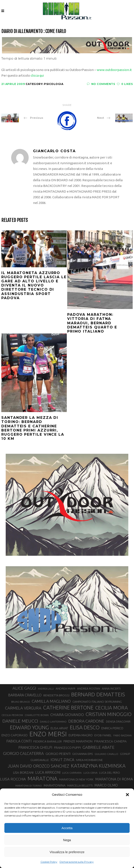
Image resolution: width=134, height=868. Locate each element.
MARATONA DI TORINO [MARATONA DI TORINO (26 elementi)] (29, 786)
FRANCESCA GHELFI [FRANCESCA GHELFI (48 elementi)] (35, 747)
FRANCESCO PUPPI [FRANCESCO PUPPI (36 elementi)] (67, 748)
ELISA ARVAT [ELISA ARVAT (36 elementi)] (59, 728)
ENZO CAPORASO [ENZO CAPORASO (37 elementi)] (15, 735)
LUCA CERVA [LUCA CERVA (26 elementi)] (90, 773)
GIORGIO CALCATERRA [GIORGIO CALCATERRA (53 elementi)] (23, 753)
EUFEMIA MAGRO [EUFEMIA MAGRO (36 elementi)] (81, 735)
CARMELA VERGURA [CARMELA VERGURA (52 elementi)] (23, 708)
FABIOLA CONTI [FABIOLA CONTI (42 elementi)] (19, 741)
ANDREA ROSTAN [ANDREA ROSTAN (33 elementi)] (89, 689)
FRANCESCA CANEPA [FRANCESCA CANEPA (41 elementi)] (110, 741)
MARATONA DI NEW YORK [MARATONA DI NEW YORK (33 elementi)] (76, 779)
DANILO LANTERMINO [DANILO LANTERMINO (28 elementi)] (53, 722)
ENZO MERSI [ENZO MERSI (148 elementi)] (48, 734)
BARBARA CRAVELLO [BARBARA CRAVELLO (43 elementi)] (25, 695)
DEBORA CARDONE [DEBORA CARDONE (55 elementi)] (86, 721)
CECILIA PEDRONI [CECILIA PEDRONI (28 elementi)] (12, 715)
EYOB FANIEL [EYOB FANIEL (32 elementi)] (103, 735)
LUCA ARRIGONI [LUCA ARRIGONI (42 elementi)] (48, 772)
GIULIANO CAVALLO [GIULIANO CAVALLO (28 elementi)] (106, 754)
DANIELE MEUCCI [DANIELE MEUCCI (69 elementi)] (20, 721)
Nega (67, 840)
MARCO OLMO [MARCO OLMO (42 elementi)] (106, 785)
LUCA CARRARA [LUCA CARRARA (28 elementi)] (72, 773)
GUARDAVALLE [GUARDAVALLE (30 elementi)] (40, 760)
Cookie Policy (49, 862)
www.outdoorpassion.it (114, 70)
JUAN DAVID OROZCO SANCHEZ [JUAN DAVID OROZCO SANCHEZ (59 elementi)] (38, 766)
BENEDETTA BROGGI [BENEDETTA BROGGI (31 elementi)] (56, 695)
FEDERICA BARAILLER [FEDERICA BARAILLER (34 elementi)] (48, 741)
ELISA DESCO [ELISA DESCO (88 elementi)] (85, 728)
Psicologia (54, 84)
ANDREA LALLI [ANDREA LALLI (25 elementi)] (46, 689)
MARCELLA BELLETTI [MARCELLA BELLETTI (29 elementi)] (80, 785)
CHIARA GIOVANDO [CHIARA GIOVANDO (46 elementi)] (67, 715)
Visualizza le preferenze (67, 852)
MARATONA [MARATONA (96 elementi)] (42, 778)
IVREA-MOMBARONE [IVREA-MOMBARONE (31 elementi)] (89, 760)
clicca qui (37, 75)
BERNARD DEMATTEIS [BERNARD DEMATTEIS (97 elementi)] (98, 694)
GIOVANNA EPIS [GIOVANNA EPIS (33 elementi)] (83, 754)
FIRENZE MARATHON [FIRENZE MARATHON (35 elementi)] (78, 741)
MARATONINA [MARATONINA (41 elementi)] (55, 785)
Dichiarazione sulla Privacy (77, 862)
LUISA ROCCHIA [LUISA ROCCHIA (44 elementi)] (13, 779)
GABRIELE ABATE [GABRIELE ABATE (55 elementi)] (99, 747)
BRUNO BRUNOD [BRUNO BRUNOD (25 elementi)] (21, 702)
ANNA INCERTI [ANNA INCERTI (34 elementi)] (111, 689)
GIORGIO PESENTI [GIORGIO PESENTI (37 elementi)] (58, 754)
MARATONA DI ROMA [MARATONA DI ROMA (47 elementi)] (114, 779)
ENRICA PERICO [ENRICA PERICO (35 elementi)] (112, 728)
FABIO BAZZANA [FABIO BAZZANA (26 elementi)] (123, 735)
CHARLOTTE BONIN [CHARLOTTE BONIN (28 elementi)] (37, 715)
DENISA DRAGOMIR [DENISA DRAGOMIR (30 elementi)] (118, 721)
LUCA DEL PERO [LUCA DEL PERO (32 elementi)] (110, 773)
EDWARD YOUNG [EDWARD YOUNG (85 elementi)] (29, 727)
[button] (127, 795)
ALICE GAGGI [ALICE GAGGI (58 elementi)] (24, 688)
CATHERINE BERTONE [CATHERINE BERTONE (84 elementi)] (68, 708)
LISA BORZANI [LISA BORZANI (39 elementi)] (23, 772)
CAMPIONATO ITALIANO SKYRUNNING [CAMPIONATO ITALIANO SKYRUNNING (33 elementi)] (97, 702)
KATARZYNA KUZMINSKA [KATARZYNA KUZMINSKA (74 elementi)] (98, 766)
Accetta (67, 828)
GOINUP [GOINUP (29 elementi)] (125, 754)
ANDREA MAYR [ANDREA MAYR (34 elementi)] (65, 689)
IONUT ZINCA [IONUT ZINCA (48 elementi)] (62, 760)
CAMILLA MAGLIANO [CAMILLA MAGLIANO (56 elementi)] (51, 701)
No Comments (101, 84)
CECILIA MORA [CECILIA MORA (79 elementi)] (112, 708)
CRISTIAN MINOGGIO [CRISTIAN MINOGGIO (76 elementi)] (109, 714)
